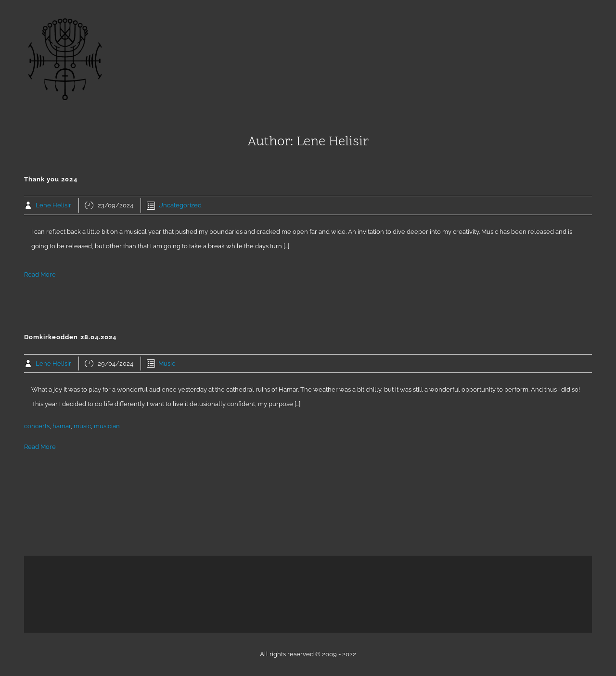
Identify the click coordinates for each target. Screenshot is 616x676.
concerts (37, 426)
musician (107, 426)
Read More (40, 274)
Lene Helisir (53, 205)
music (82, 426)
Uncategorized (180, 205)
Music (167, 364)
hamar (62, 426)
